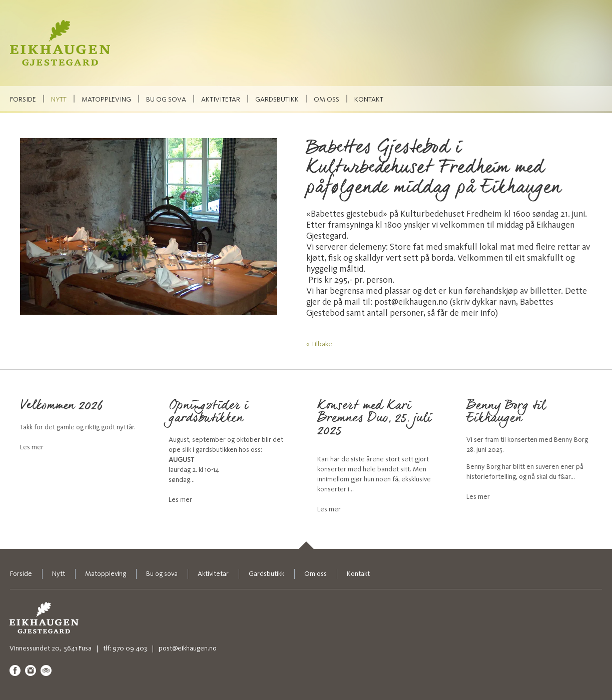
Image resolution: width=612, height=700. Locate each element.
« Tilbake (319, 344)
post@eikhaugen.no (188, 648)
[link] (306, 545)
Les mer (32, 447)
